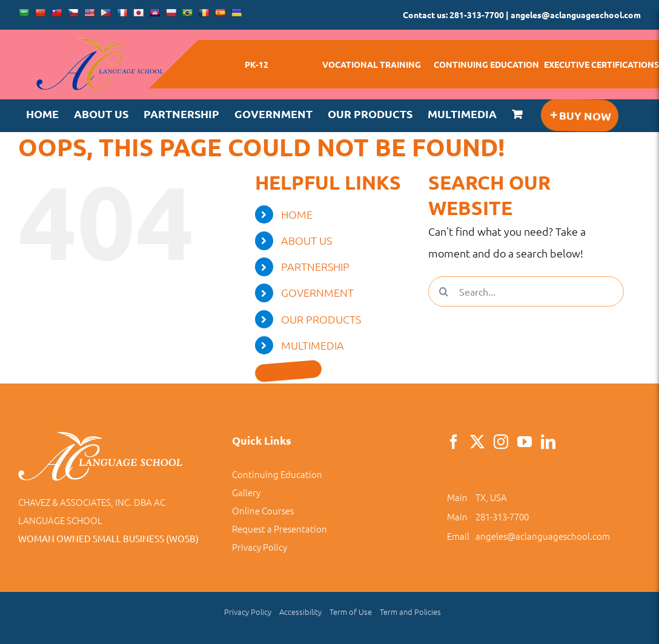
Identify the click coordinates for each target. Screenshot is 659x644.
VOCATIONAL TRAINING (372, 64)
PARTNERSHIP (315, 266)
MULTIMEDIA (313, 345)
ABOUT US (306, 240)
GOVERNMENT (317, 292)
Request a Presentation (280, 529)
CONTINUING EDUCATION (486, 64)
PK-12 (257, 64)
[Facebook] (454, 442)
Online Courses (263, 510)
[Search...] (526, 291)
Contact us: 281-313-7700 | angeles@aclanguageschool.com (522, 15)
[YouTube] (525, 442)
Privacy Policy (260, 547)
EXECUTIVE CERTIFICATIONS (601, 64)
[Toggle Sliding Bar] (579, 115)
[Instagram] (501, 442)
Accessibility (300, 612)
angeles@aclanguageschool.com (543, 536)
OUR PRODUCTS (321, 319)
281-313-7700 (502, 516)
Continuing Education (277, 474)
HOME (297, 214)
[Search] (443, 291)
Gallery (246, 492)
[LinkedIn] (548, 442)
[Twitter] (477, 442)
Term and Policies (410, 612)
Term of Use (351, 612)
